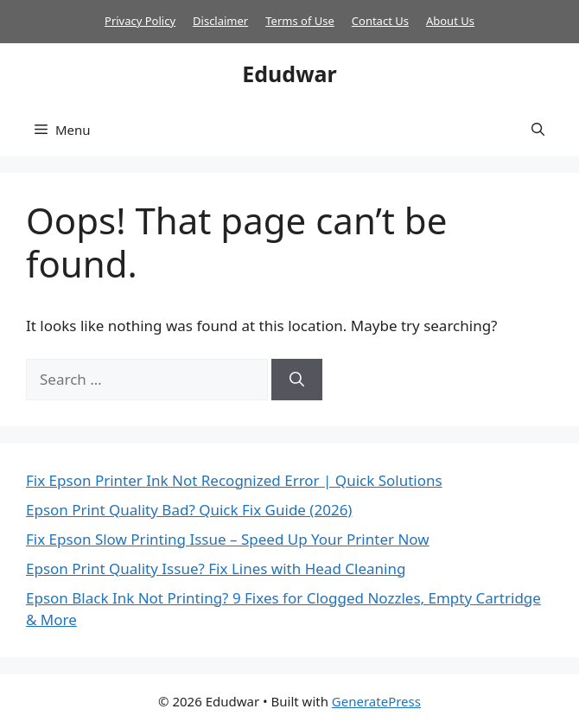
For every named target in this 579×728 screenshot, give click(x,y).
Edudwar (289, 73)
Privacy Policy (140, 21)
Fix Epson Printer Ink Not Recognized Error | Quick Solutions (234, 480)
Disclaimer (220, 21)
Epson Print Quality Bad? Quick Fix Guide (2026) (189, 510)
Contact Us (380, 21)
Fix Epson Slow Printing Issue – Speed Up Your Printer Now (228, 539)
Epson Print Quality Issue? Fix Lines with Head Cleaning (216, 568)
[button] (538, 130)
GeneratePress (376, 701)
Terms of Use (300, 21)
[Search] (297, 380)
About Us (450, 21)
